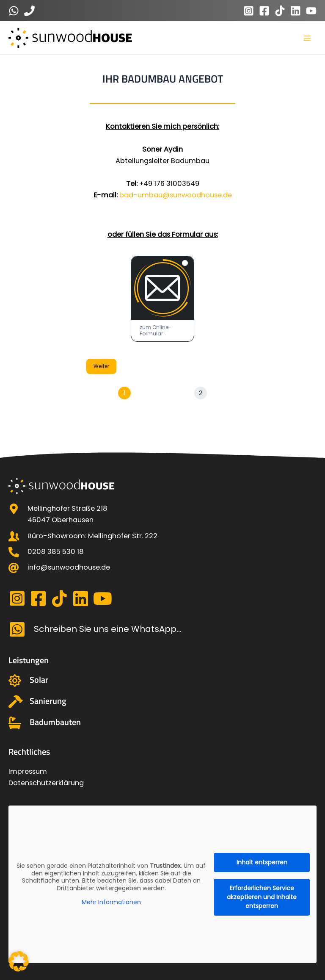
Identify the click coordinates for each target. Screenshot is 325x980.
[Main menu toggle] (307, 38)
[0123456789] (14, 11)
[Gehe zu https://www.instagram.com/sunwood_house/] (17, 599)
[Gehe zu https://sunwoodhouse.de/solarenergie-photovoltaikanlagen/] (162, 681)
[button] (19, 961)
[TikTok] (280, 11)
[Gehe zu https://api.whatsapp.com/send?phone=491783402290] (162, 629)
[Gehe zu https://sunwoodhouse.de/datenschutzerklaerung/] (162, 783)
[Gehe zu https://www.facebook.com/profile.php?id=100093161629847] (38, 599)
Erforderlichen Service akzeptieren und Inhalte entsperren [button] (262, 897)
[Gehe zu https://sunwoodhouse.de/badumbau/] (162, 723)
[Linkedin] (296, 11)
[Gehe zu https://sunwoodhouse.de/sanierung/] (162, 702)
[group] (162, 394)
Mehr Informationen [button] (111, 902)
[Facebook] (264, 11)
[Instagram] (249, 11)
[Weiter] (201, 393)
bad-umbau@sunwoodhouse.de (176, 195)
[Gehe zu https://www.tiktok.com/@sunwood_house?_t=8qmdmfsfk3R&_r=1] (59, 599)
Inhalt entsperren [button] (262, 862)
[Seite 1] (124, 393)
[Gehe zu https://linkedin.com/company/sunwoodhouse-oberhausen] (80, 599)
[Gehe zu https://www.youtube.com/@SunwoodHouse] (102, 599)
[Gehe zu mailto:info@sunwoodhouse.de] (162, 567)
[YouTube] (311, 11)
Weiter (101, 367)
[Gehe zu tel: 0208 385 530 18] (162, 552)
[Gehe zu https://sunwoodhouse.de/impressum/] (162, 771)
